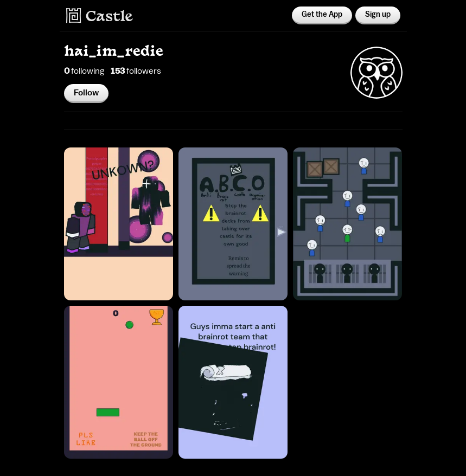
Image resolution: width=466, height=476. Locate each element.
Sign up (378, 15)
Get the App (322, 15)
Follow (86, 93)
